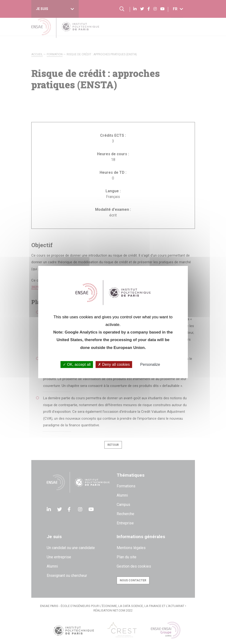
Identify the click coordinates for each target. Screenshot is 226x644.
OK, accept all (77, 364)
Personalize (150, 364)
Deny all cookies (114, 364)
